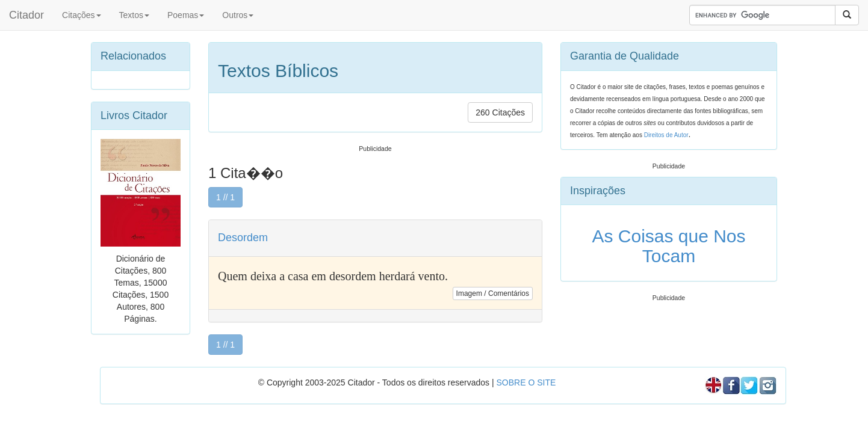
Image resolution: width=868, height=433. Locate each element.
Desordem (243, 238)
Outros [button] (238, 15)
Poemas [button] (186, 15)
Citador (26, 15)
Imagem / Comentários (493, 293)
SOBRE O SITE (526, 382)
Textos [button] (134, 15)
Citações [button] (81, 15)
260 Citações (500, 112)
